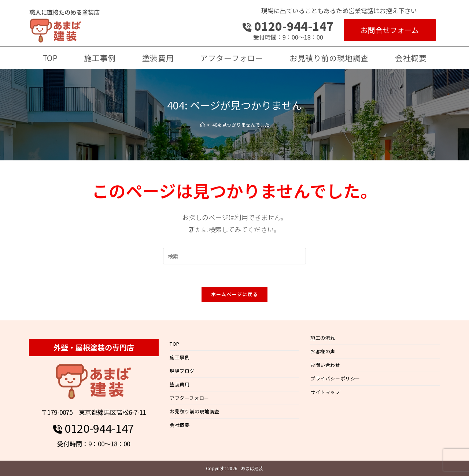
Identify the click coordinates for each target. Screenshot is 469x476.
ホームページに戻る (235, 294)
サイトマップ (325, 392)
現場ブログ (182, 371)
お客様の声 (323, 351)
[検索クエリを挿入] (234, 256)
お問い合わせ (325, 365)
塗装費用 (180, 384)
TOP (175, 344)
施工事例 (180, 357)
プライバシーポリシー (335, 378)
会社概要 (180, 425)
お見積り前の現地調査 (195, 411)
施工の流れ (323, 338)
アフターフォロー (189, 398)
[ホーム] (202, 125)
